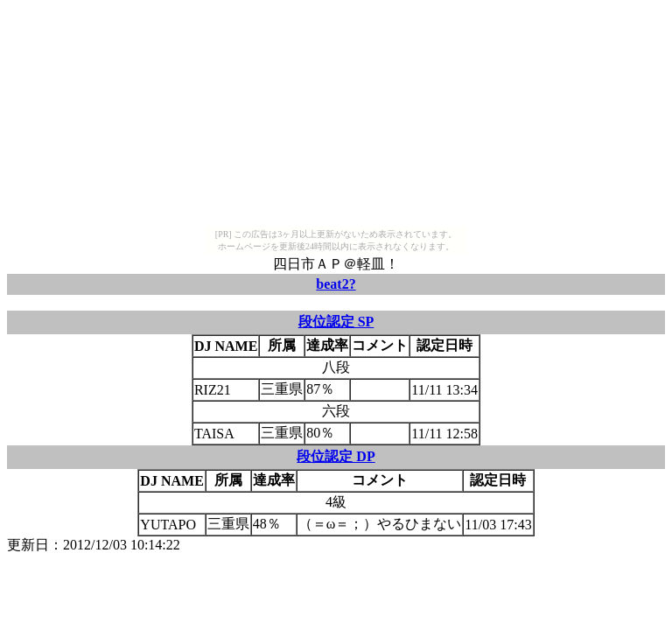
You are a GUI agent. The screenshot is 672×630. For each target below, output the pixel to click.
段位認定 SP (336, 322)
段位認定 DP (336, 456)
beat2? (336, 284)
